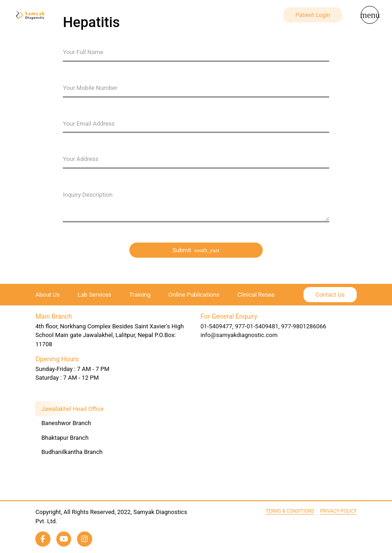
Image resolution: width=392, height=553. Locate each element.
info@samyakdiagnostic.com (239, 335)
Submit (196, 250)
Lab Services (94, 295)
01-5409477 (216, 326)
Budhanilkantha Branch (72, 452)
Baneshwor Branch (66, 423)
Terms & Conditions (290, 511)
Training (140, 295)
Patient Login (313, 15)
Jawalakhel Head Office (72, 409)
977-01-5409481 (257, 326)
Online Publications (194, 295)
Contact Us (330, 295)
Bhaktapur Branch (65, 438)
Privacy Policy (338, 511)
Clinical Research (260, 295)
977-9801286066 (304, 326)
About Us (47, 295)
